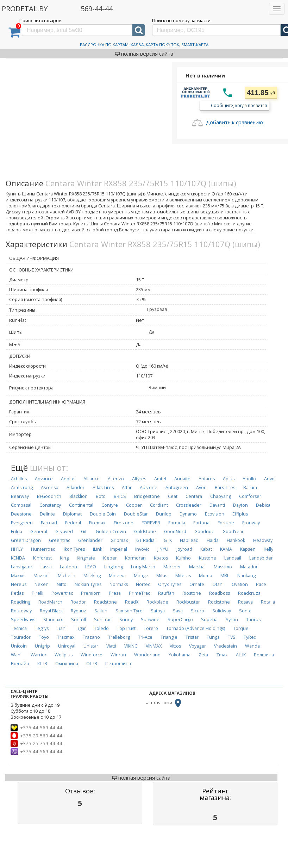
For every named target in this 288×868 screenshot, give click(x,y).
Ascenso (50, 488)
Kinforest (42, 558)
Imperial (119, 549)
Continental (81, 505)
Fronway (251, 523)
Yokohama (180, 655)
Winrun (118, 655)
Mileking (92, 576)
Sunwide (150, 620)
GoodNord (175, 532)
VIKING (131, 646)
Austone (149, 488)
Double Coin (103, 514)
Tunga (213, 637)
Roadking (21, 602)
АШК (241, 655)
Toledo (101, 628)
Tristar (192, 637)
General (39, 532)
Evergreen (22, 523)
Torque (241, 628)
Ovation (240, 584)
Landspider (261, 558)
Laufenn (68, 567)
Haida (213, 540)
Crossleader (189, 505)
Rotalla (268, 602)
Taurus (253, 620)
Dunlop (164, 514)
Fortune (226, 523)
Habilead (189, 540)
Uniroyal (67, 646)
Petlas (17, 593)
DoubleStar (136, 514)
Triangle (169, 637)
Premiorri (91, 593)
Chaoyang (221, 496)
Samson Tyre (129, 611)
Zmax (222, 655)
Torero (151, 628)
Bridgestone (147, 496)
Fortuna (201, 523)
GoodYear (233, 532)
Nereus (19, 584)
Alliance (92, 479)
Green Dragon (26, 540)
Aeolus (68, 479)
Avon (201, 488)
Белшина (264, 655)
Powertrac (62, 593)
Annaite (182, 479)
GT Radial (146, 540)
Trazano (91, 637)
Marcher (172, 567)
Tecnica (19, 628)
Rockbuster (188, 602)
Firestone (124, 523)
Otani (218, 584)
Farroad (49, 523)
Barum (250, 488)
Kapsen (248, 549)
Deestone (21, 514)
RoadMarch (50, 602)
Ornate (197, 584)
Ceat (173, 496)
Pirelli (37, 593)
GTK (168, 540)
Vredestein (226, 646)
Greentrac (60, 540)
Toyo (44, 637)
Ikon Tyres (74, 549)
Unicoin (19, 646)
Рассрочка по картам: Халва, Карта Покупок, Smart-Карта (144, 45)
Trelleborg (119, 637)
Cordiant (159, 505)
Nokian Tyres (88, 584)
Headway (263, 540)
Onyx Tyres (170, 584)
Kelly (268, 549)
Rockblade (157, 602)
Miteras (183, 576)
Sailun (101, 611)
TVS (232, 637)
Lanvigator (22, 567)
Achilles (19, 479)
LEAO (91, 567)
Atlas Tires (103, 488)
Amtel (160, 479)
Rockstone (219, 602)
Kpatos (161, 558)
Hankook (236, 540)
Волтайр (20, 664)
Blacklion (79, 496)
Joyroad (184, 549)
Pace (261, 584)
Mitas (162, 576)
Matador (249, 567)
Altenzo (116, 479)
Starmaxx (53, 620)
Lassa (46, 567)
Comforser (250, 496)
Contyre (110, 505)
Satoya (158, 611)
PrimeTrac (139, 593)
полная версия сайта (144, 54)
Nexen (42, 584)
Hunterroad (43, 549)
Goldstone (145, 532)
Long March (143, 567)
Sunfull (79, 620)
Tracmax (66, 637)
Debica (263, 505)
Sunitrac (103, 620)
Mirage (141, 576)
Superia (209, 620)
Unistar (91, 646)
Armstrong (22, 488)
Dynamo (188, 514)
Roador (78, 602)
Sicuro (198, 611)
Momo (206, 576)
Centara (194, 496)
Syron (232, 620)
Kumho (183, 558)
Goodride (204, 532)
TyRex (250, 637)
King (64, 558)
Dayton (240, 505)
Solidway (222, 611)
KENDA (18, 558)
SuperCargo (180, 620)
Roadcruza (249, 593)
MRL (225, 576)
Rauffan (166, 593)
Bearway (20, 496)
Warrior (39, 655)
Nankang (246, 576)
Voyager (198, 646)
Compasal (21, 505)
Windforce (92, 655)
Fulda (17, 532)
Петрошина (118, 664)
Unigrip (42, 646)
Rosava (245, 602)
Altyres (139, 479)
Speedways (23, 620)
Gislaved (64, 532)
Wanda (252, 646)
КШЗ (42, 664)
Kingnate (86, 558)
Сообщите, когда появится (239, 105)
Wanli (17, 655)
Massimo (223, 567)
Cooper (134, 505)
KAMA (226, 549)
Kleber (110, 558)
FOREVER (151, 523)
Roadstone (105, 602)
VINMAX (154, 646)
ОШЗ (92, 664)
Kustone (208, 558)
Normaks (119, 584)
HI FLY (17, 549)
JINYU (163, 549)
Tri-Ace (145, 637)
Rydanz (79, 611)
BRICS (120, 496)
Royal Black (51, 611)
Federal (73, 523)
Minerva (117, 576)
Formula (177, 523)
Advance (44, 479)
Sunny (126, 620)
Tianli (62, 628)
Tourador (21, 637)
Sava (178, 611)
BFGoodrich (49, 496)
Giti (84, 532)
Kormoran (135, 558)
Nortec (143, 584)
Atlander (76, 488)
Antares (207, 479)
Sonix (245, 611)
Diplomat (72, 514)
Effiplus (240, 514)
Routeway (21, 611)
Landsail (233, 558)
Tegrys (42, 628)
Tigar (81, 628)
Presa (115, 593)
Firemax (97, 523)
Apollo (249, 479)
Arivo (269, 479)
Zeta (203, 655)
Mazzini (42, 576)
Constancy (50, 505)
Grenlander (90, 540)
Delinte (47, 514)
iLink (98, 549)
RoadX (132, 602)
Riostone (192, 593)
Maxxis (18, 576)
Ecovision (215, 514)
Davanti (217, 505)
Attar (127, 488)
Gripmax (119, 540)
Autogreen (177, 488)
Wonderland (147, 655)
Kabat (206, 549)
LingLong (114, 567)
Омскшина (67, 664)
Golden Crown (111, 532)
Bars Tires (225, 488)
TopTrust (126, 628)
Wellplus (64, 655)
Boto (101, 496)
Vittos (175, 646)
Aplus (229, 479)
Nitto (62, 584)
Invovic (142, 549)
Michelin (67, 576)
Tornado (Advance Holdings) (196, 628)
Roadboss (220, 593)
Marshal (197, 567)
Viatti (111, 646)
